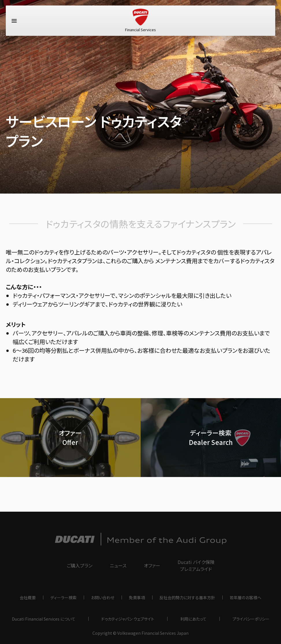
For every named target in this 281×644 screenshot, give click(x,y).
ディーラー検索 (63, 597)
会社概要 (28, 597)
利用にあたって (193, 619)
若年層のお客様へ (245, 597)
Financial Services (140, 22)
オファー (152, 565)
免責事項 (137, 597)
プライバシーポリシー (251, 619)
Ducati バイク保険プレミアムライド (196, 565)
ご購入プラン (80, 565)
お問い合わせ (103, 597)
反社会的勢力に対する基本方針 (187, 597)
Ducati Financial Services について (44, 619)
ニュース (118, 565)
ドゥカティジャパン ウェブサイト (128, 619)
